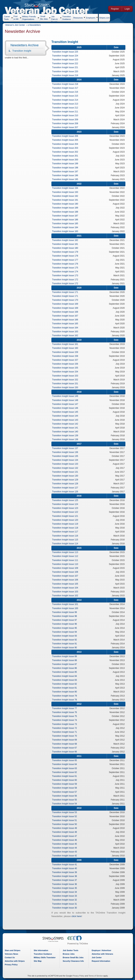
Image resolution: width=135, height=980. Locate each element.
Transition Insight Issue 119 (66, 524)
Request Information (102, 961)
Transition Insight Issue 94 (66, 632)
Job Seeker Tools (72, 950)
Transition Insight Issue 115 (66, 540)
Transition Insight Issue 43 (66, 852)
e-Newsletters (35, 25)
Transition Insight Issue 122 (66, 512)
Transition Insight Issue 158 (66, 356)
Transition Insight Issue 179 (66, 252)
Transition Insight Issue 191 (66, 200)
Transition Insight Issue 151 (66, 384)
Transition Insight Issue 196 (66, 175)
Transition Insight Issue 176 (66, 264)
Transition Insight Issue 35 (66, 888)
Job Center (98, 957)
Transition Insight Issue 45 (66, 844)
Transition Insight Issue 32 (66, 900)
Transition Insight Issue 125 (66, 500)
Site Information (42, 950)
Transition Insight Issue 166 (66, 320)
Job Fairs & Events (56, 18)
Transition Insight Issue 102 (66, 596)
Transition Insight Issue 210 (66, 115)
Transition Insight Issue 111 (66, 560)
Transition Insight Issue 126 (66, 492)
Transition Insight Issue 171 (66, 292)
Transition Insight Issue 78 (66, 700)
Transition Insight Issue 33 (66, 896)
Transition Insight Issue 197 (66, 172)
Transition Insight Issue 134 (66, 460)
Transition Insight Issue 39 (66, 872)
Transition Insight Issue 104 (66, 588)
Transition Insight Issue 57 (66, 792)
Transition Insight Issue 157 (66, 360)
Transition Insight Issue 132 (66, 468)
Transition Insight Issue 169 (66, 304)
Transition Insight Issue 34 (66, 892)
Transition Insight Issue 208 (66, 123)
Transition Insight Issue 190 (66, 204)
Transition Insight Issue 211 (66, 112)
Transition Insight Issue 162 (66, 335)
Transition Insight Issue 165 (66, 324)
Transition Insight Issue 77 (66, 708)
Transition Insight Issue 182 (66, 240)
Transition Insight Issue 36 (66, 884)
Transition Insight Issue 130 (66, 476)
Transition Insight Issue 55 (66, 800)
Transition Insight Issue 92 (66, 640)
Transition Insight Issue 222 (66, 64)
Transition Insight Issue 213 (66, 104)
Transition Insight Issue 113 (66, 552)
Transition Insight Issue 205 (66, 140)
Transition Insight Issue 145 (66, 412)
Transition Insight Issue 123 (66, 508)
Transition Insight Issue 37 (66, 880)
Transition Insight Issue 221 (66, 67)
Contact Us (11, 957)
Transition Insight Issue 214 (66, 100)
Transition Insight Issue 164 (66, 328)
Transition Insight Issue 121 (66, 516)
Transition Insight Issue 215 (66, 96)
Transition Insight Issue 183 (66, 231)
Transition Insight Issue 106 (66, 580)
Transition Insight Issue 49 (66, 828)
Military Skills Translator (46, 957)
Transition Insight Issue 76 (66, 712)
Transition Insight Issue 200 (66, 160)
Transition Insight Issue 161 (66, 344)
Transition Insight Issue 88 (66, 660)
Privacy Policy (12, 965)
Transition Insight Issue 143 (66, 420)
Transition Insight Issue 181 (66, 244)
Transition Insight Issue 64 (66, 764)
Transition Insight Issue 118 (66, 528)
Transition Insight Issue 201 (66, 156)
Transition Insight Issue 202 (66, 152)
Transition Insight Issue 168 (66, 312)
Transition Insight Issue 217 (66, 88)
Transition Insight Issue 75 (66, 716)
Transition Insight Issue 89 (66, 656)
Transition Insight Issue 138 (66, 439)
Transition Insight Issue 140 (66, 432)
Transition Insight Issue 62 (66, 772)
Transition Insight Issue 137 (66, 448)
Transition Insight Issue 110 (66, 564)
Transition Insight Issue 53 (66, 812)
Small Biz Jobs (45, 18)
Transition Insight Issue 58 (66, 788)
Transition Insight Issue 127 (66, 488)
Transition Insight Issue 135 (66, 456)
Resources (79, 18)
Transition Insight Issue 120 (66, 520)
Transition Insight (23, 51)
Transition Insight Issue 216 (66, 92)
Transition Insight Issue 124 (66, 504)
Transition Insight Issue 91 (66, 644)
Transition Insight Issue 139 (66, 436)
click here (78, 916)
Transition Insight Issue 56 (66, 796)
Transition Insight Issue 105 (66, 584)
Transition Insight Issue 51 (66, 820)
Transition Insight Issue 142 (66, 424)
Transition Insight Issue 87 (66, 664)
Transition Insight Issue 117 (66, 532)
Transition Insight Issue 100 (66, 608)
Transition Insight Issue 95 (66, 628)
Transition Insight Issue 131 (66, 472)
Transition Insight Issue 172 (66, 280)
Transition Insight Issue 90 (66, 648)
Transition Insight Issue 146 (66, 408)
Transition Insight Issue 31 (66, 904)
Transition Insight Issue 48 (66, 832)
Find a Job (17, 18)
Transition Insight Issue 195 (66, 179)
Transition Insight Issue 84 (66, 676)
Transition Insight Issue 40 (66, 868)
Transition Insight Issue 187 (66, 216)
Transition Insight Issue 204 (66, 144)
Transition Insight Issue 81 (66, 688)
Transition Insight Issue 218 (66, 84)
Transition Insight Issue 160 (66, 348)
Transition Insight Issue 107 (66, 576)
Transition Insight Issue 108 (66, 572)
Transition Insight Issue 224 (66, 56)
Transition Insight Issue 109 (66, 568)
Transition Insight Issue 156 (66, 364)
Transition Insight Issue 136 (66, 452)
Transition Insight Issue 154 (66, 372)
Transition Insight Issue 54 (66, 804)
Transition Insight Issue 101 (66, 604)
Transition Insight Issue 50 (66, 824)
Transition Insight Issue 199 (66, 164)
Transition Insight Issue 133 (66, 464)
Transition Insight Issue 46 (66, 840)
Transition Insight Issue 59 (66, 784)
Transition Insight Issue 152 (66, 380)
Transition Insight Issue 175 (66, 268)
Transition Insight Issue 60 (66, 780)
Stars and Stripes (14, 950)
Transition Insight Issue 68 (66, 744)
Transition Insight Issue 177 (66, 260)
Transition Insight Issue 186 (66, 220)
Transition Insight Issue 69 (66, 740)
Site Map (39, 961)
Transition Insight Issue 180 (66, 248)
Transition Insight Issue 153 (66, 376)
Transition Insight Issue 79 (66, 696)
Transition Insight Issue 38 (66, 876)
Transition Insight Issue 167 (66, 316)
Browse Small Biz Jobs (74, 957)
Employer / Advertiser (103, 950)
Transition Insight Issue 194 (66, 188)
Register (114, 9)
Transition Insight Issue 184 (66, 227)
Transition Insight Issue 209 (66, 120)
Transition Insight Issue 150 (66, 387)
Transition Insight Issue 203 (66, 148)
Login (127, 9)
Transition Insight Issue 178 (66, 256)
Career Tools (8, 18)
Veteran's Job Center (16, 25)
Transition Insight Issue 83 (66, 680)
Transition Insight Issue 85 (66, 672)
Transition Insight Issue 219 (66, 75)
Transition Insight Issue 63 (66, 768)
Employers (92, 18)
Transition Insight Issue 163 (66, 332)
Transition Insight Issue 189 (66, 208)
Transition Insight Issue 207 (66, 127)
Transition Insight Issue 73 (66, 724)
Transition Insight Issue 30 (66, 908)
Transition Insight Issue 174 (66, 272)
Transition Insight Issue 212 (66, 108)
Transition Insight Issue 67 (66, 748)
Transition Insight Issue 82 (66, 684)
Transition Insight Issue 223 (66, 60)
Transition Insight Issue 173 (66, 276)
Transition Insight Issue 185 (66, 224)
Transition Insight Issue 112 (66, 556)
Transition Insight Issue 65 (66, 760)
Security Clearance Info (74, 961)
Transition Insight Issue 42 (66, 856)
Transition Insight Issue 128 (66, 484)
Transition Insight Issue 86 (66, 668)
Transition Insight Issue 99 (66, 612)
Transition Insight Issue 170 (66, 300)
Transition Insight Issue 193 (66, 192)
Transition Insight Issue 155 (66, 368)
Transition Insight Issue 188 (66, 212)
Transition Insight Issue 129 (66, 480)
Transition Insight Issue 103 (66, 592)
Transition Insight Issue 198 (66, 168)
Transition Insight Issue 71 (66, 732)
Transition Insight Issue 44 (66, 848)
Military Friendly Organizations (30, 18)
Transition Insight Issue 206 (66, 136)
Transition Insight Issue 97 (66, 620)
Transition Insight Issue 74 (66, 720)
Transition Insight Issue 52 (66, 816)
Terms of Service (96, 976)
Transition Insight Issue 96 (66, 624)
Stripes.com (106, 18)
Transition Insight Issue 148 (66, 400)
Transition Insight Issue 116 (66, 536)
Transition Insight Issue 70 (66, 736)
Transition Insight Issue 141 (66, 428)
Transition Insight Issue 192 (66, 196)
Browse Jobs (70, 954)
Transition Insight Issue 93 (66, 636)
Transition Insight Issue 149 (66, 396)
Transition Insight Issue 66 (66, 752)
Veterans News (13, 954)
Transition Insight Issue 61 (66, 776)
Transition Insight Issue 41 (66, 865)
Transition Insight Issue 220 (66, 71)
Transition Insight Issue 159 (66, 352)
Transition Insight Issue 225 (66, 52)
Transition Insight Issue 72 (66, 728)
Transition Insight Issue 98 (66, 616)
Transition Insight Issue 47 (66, 836)
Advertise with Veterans (104, 954)
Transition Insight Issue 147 (66, 404)
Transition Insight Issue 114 (66, 544)
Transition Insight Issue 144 (66, 416)
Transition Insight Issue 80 (66, 692)
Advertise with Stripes (16, 961)
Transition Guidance (68, 17)
